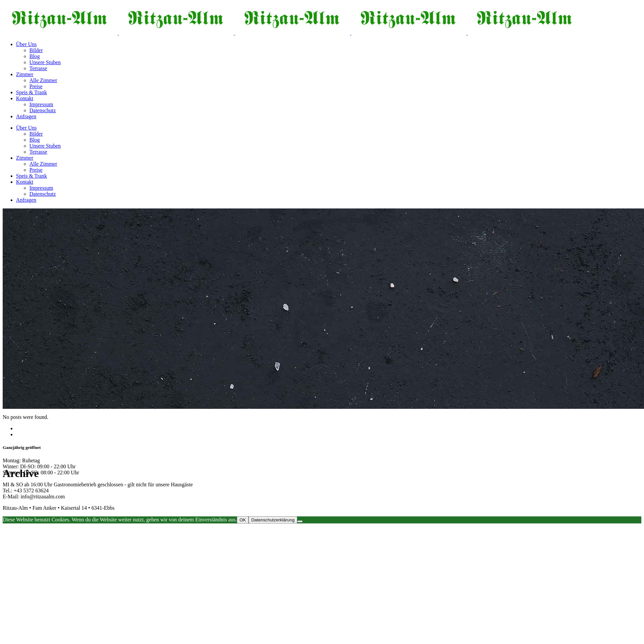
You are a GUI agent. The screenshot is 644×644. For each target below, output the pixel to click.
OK (243, 520)
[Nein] (300, 521)
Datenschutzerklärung (273, 520)
